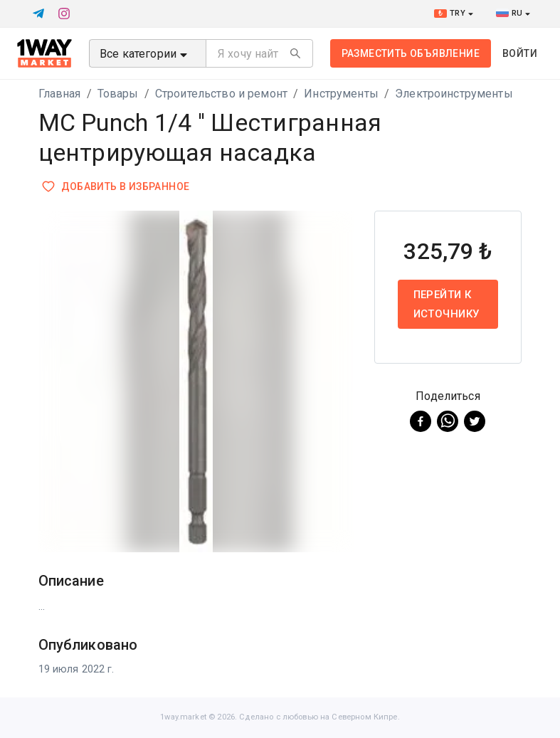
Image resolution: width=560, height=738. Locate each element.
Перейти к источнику (448, 304)
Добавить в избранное (117, 187)
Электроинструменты (454, 94)
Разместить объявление (411, 53)
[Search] (295, 53)
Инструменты (341, 94)
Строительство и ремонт (221, 94)
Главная (60, 94)
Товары (118, 94)
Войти (520, 53)
